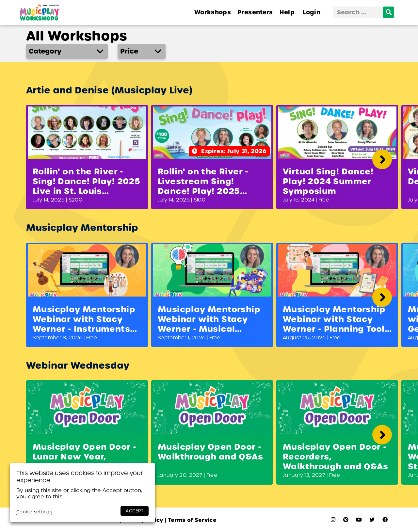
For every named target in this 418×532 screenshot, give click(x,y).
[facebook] (385, 520)
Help (287, 12)
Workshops (213, 12)
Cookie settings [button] (34, 512)
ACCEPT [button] (135, 511)
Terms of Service (191, 520)
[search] (388, 12)
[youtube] (359, 520)
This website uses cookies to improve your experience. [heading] (80, 477)
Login (312, 12)
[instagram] (333, 520)
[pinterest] (346, 520)
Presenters (255, 12)
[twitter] (372, 520)
